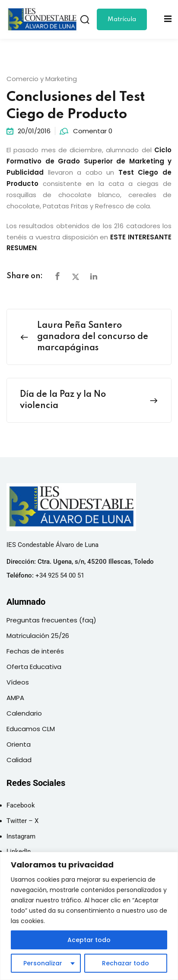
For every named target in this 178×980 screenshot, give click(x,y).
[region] (89, 916)
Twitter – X (22, 821)
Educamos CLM (31, 729)
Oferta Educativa (34, 667)
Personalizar (43, 963)
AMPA (15, 698)
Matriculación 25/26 (38, 636)
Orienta (19, 744)
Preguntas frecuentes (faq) (51, 620)
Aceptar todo (89, 940)
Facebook (21, 805)
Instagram (21, 836)
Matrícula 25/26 (122, 23)
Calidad (19, 760)
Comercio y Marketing (42, 79)
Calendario (24, 713)
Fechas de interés (35, 651)
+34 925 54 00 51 (60, 575)
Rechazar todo (126, 963)
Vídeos (18, 682)
